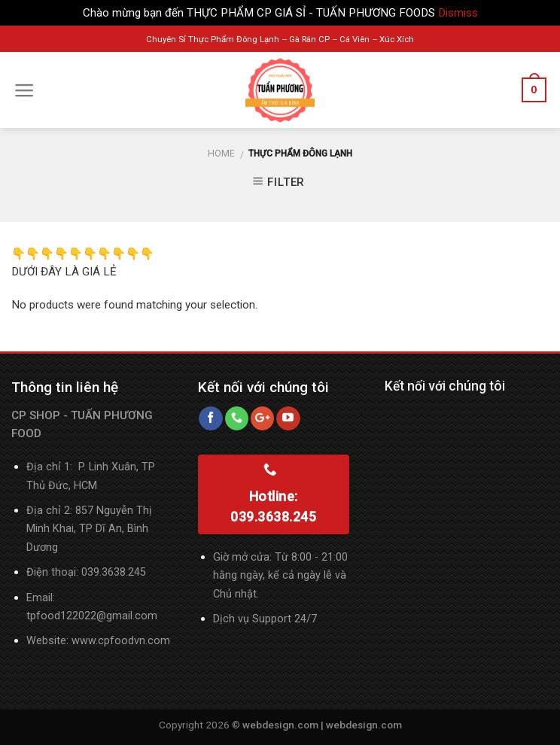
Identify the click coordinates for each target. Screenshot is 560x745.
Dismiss (458, 13)
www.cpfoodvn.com (121, 641)
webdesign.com (364, 725)
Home (221, 154)
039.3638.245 (114, 572)
